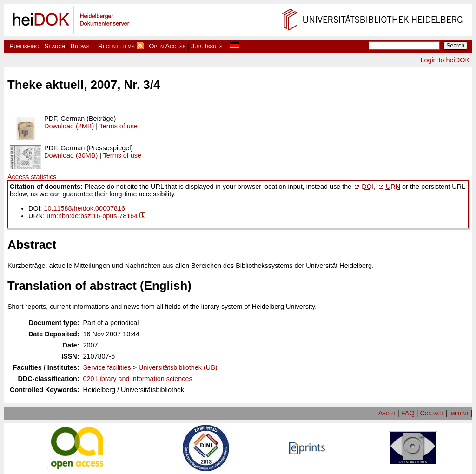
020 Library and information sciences (138, 379)
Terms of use (119, 126)
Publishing (24, 46)
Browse (82, 46)
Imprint (459, 413)
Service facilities (107, 367)
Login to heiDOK (445, 60)
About (387, 413)
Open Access (167, 46)
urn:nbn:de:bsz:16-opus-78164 (92, 216)
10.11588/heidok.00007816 (85, 208)
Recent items (116, 46)
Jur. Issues (207, 46)
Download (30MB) (71, 155)
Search (55, 46)
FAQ (408, 413)
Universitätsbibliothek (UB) (178, 367)
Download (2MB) (69, 126)
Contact (432, 413)
